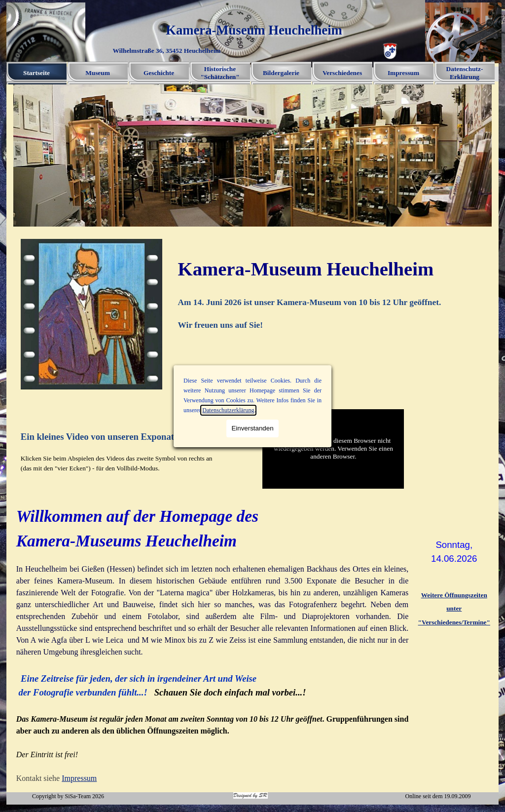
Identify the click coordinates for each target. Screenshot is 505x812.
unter (454, 608)
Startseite (36, 73)
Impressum (403, 73)
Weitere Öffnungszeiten (454, 595)
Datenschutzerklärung (228, 410)
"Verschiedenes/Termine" (454, 622)
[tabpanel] (333, 293)
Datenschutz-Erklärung (465, 73)
